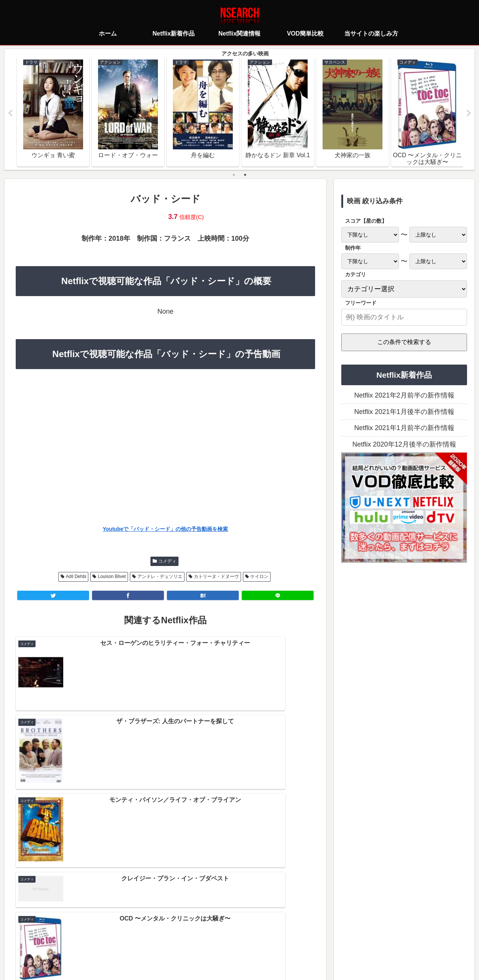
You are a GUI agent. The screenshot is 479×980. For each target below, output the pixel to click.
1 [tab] (234, 176)
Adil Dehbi (76, 577)
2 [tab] (245, 176)
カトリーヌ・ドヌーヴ (216, 577)
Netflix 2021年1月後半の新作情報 (404, 413)
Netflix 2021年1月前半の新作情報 (404, 429)
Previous (10, 114)
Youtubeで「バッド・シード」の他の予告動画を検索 (166, 530)
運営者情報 (297, 941)
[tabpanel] (53, 112)
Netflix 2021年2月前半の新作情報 (404, 396)
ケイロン (259, 577)
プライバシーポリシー (195, 941)
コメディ (167, 562)
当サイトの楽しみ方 (253, 941)
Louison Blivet (112, 577)
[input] (404, 318)
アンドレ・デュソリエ (160, 577)
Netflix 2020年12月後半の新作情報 (404, 445)
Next (469, 114)
